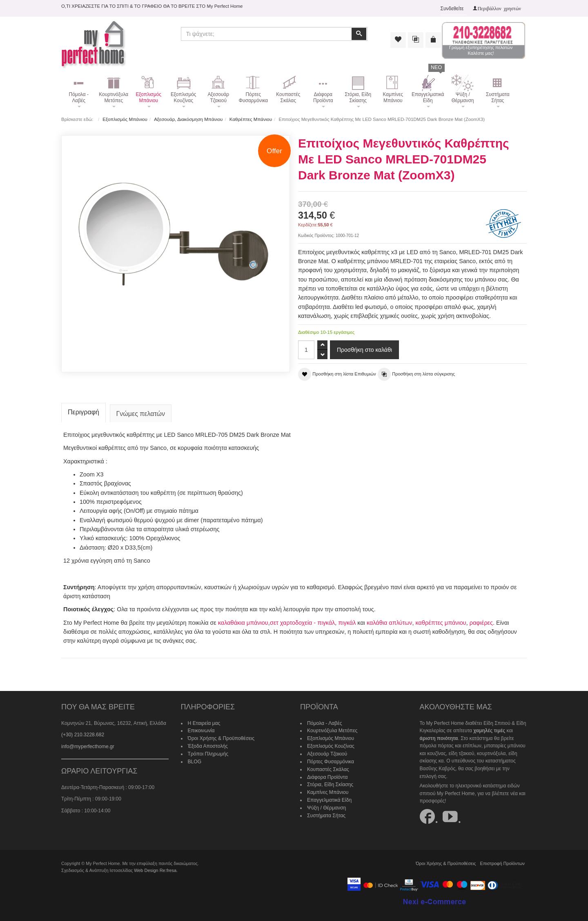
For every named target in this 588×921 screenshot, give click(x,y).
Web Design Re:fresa (155, 869)
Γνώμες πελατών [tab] (141, 413)
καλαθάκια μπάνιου (243, 621)
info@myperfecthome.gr (87, 745)
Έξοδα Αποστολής (208, 745)
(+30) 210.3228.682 (83, 734)
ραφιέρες (480, 621)
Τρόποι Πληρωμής (208, 752)
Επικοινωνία (201, 730)
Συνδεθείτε (452, 9)
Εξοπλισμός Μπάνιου (125, 119)
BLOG (195, 760)
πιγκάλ (346, 621)
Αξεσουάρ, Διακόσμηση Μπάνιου (188, 119)
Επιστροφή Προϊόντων (503, 862)
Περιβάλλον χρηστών (499, 8)
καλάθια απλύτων (389, 621)
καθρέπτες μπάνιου (440, 621)
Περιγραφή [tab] (84, 411)
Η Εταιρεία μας (204, 722)
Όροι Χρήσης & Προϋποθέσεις (221, 737)
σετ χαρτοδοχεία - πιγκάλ (302, 621)
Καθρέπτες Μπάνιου (250, 119)
